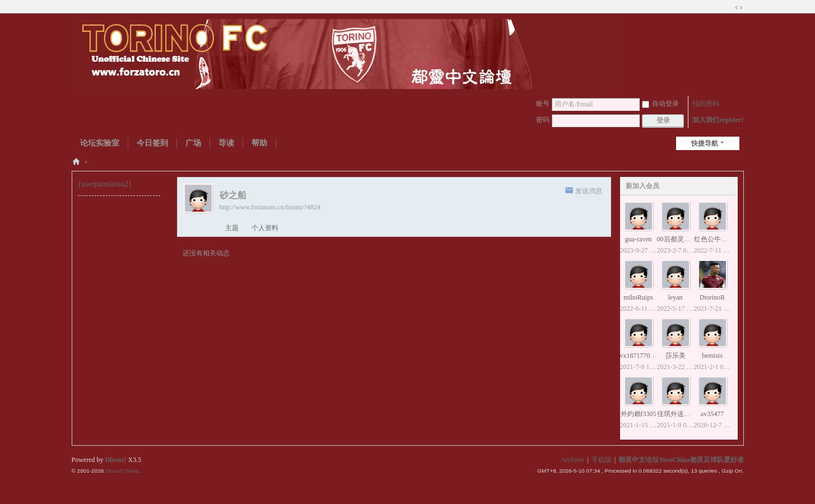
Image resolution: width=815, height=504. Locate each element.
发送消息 (589, 191)
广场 (193, 143)
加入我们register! (718, 120)
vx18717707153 (642, 356)
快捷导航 (705, 143)
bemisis (712, 356)
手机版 (602, 460)
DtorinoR (712, 297)
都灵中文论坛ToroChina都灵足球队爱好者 (76, 162)
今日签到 (152, 143)
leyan (676, 297)
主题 (232, 228)
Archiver (573, 460)
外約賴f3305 (639, 414)
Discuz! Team (122, 471)
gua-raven (639, 239)
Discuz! (116, 460)
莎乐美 (676, 356)
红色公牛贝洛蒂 (718, 239)
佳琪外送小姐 (677, 414)
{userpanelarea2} (105, 184)
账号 (543, 104)
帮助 (259, 143)
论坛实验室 (100, 143)
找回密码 (706, 104)
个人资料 (265, 228)
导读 (226, 143)
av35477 (712, 414)
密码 (543, 120)
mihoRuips (638, 297)
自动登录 (660, 104)
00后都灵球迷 (677, 239)
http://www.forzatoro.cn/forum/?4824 (270, 207)
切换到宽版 (739, 8)
